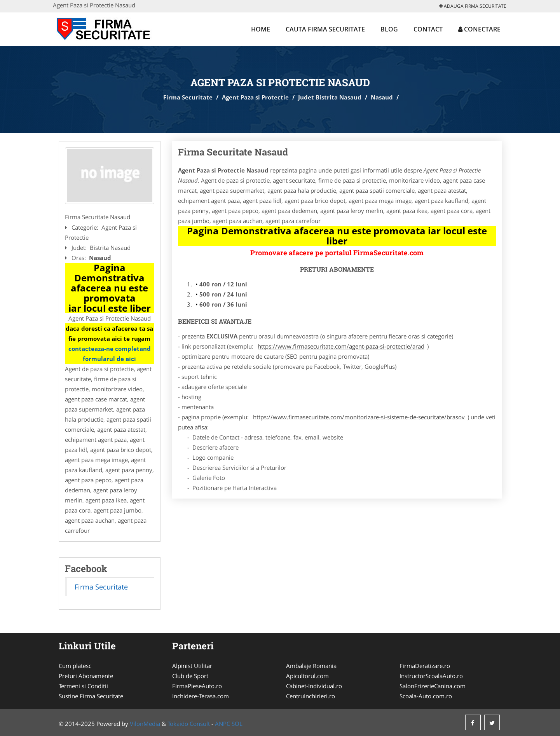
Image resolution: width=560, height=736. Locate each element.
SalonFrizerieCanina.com (433, 686)
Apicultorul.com (307, 676)
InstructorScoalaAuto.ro (431, 676)
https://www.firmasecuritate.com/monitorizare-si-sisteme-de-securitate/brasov (359, 417)
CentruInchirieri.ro (311, 696)
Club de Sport (190, 676)
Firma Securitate (188, 97)
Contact (428, 29)
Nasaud (382, 97)
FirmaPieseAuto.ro (197, 686)
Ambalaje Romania (311, 666)
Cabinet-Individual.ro (314, 686)
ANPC (222, 724)
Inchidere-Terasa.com (201, 696)
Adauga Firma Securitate (473, 6)
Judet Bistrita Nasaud (330, 97)
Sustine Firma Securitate (91, 696)
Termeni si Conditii (83, 686)
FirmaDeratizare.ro (425, 666)
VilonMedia (145, 724)
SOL (237, 724)
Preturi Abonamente (86, 676)
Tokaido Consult (189, 724)
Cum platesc (75, 666)
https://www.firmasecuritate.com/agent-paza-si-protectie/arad (341, 346)
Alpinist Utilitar (192, 666)
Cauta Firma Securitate (325, 29)
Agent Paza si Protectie (255, 97)
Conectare (479, 29)
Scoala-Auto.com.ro (426, 696)
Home (261, 29)
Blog (389, 29)
